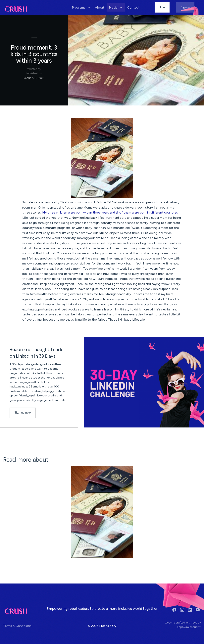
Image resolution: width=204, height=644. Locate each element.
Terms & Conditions (17, 626)
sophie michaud (187, 627)
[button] (81, 8)
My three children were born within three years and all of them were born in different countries (110, 212)
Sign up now (23, 413)
